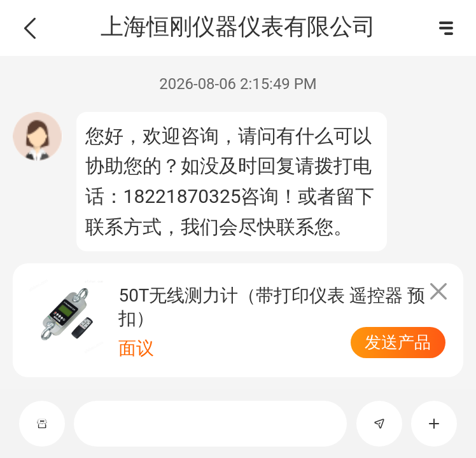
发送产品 (398, 342)
